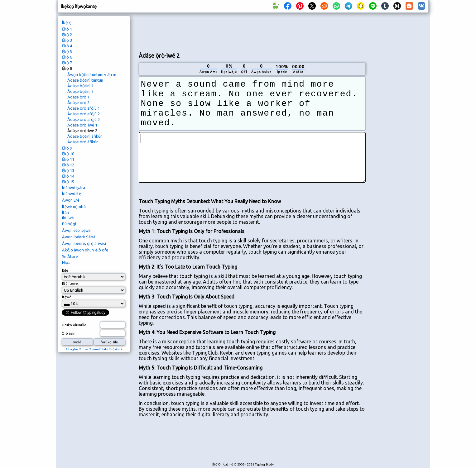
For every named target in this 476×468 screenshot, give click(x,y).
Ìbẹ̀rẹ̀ (67, 22)
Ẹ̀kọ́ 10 (68, 154)
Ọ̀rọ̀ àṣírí (69, 333)
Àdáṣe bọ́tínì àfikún (85, 136)
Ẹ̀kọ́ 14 (68, 176)
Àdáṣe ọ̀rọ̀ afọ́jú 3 (84, 119)
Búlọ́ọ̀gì (69, 224)
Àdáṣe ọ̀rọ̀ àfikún (83, 142)
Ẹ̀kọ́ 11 (68, 159)
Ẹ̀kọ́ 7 (67, 63)
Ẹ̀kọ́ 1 (67, 29)
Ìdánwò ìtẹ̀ (72, 193)
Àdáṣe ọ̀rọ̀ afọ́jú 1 (84, 108)
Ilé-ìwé (68, 218)
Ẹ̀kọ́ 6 (67, 57)
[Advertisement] (252, 31)
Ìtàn (65, 213)
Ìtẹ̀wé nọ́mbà (74, 207)
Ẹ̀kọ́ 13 (68, 170)
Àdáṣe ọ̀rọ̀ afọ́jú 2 (84, 114)
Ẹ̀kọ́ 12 (68, 165)
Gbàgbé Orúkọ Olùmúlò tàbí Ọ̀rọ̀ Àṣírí (94, 349)
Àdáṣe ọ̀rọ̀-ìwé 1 (82, 125)
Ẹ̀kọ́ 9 (67, 148)
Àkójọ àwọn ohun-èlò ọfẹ (85, 250)
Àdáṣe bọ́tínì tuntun (85, 80)
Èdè (65, 270)
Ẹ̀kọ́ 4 (67, 46)
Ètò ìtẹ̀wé (70, 284)
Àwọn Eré (71, 200)
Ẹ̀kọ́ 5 (67, 51)
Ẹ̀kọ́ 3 (67, 40)
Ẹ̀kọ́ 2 (67, 35)
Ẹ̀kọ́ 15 (68, 182)
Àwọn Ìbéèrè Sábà (79, 237)
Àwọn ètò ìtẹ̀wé (76, 230)
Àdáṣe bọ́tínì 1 (80, 86)
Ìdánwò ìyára (74, 188)
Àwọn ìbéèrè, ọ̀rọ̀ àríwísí (84, 243)
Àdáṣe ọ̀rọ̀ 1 (78, 97)
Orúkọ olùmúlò (74, 325)
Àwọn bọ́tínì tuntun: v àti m (92, 74)
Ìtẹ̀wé (67, 297)
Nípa (66, 262)
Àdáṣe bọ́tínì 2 (80, 91)
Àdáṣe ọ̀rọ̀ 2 (78, 103)
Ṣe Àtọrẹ (70, 256)
